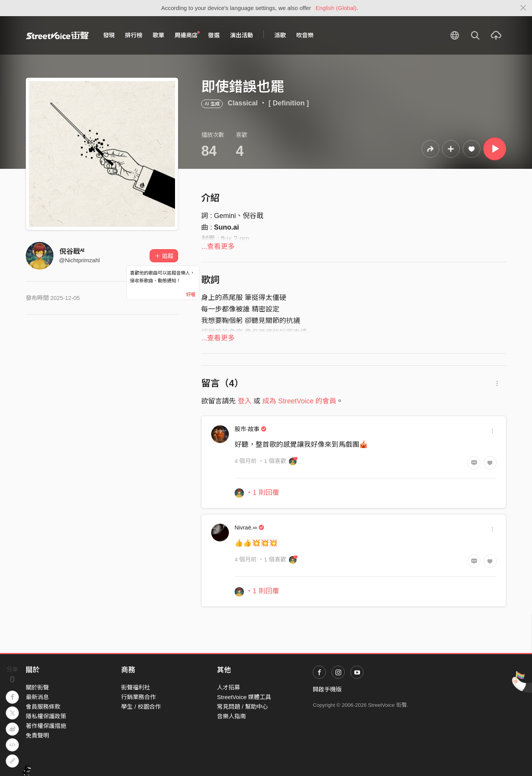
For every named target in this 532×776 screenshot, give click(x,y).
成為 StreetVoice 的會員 (299, 401)
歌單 (158, 35)
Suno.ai (226, 227)
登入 (245, 401)
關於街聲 (37, 687)
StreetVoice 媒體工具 (244, 697)
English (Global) (336, 8)
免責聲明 (37, 735)
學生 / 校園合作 (141, 707)
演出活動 (242, 35)
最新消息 (37, 697)
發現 (109, 35)
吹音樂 (305, 35)
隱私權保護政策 (46, 716)
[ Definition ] (289, 103)
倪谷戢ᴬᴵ (72, 251)
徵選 (214, 35)
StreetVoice (58, 35)
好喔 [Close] (191, 295)
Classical (243, 103)
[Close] (523, 8)
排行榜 (134, 35)
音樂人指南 (231, 716)
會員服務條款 (43, 707)
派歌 (280, 35)
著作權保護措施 (46, 726)
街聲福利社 (136, 687)
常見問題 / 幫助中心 (243, 707)
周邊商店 (187, 35)
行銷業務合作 (138, 697)
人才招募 (228, 687)
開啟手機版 (327, 689)
